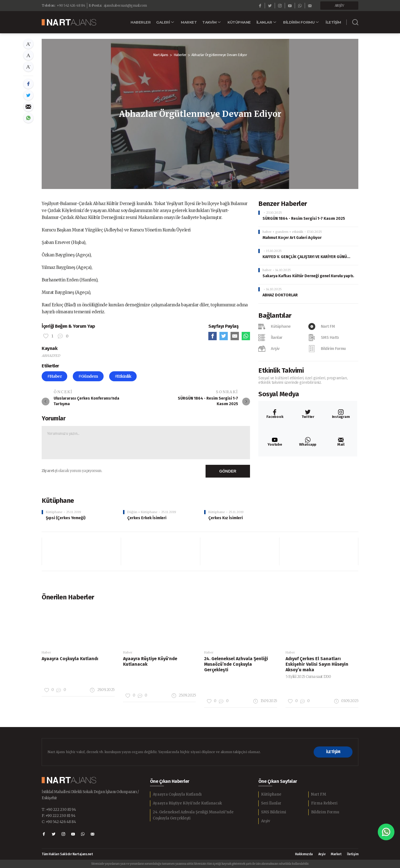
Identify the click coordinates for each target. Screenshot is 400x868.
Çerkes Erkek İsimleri (147, 518)
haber (267, 232)
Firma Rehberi (324, 803)
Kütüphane (54, 512)
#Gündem (88, 376)
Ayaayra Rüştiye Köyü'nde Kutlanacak (187, 803)
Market (336, 854)
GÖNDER (228, 471)
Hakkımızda (304, 854)
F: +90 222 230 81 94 (58, 816)
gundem (282, 232)
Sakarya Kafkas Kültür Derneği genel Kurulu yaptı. (308, 276)
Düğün (132, 512)
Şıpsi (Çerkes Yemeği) (66, 518)
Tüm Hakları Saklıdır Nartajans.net (67, 854)
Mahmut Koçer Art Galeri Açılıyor (292, 238)
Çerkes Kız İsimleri (226, 518)
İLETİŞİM (333, 752)
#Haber (54, 376)
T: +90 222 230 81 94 (59, 810)
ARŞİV (339, 5)
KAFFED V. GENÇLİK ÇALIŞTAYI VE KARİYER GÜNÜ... (306, 257)
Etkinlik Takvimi (281, 370)
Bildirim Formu (325, 812)
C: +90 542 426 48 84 (59, 822)
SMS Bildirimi (274, 812)
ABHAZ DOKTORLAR (280, 295)
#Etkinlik (123, 376)
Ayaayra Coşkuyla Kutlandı (177, 794)
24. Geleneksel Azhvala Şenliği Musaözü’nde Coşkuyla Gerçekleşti (193, 815)
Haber (46, 652)
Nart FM (319, 794)
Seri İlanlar (271, 803)
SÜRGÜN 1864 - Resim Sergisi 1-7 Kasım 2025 (304, 219)
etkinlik (298, 232)
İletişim (353, 854)
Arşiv (266, 821)
